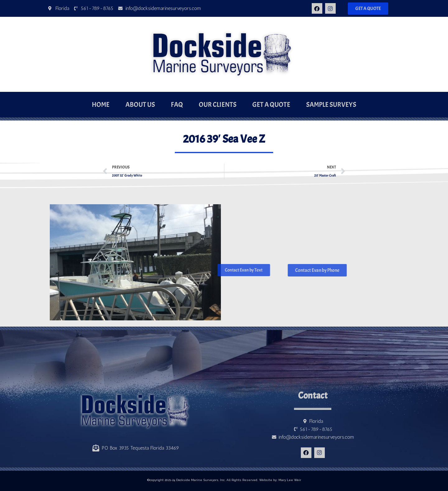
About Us (140, 105)
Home (101, 105)
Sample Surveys (331, 105)
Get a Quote (271, 105)
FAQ (177, 105)
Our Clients (218, 105)
